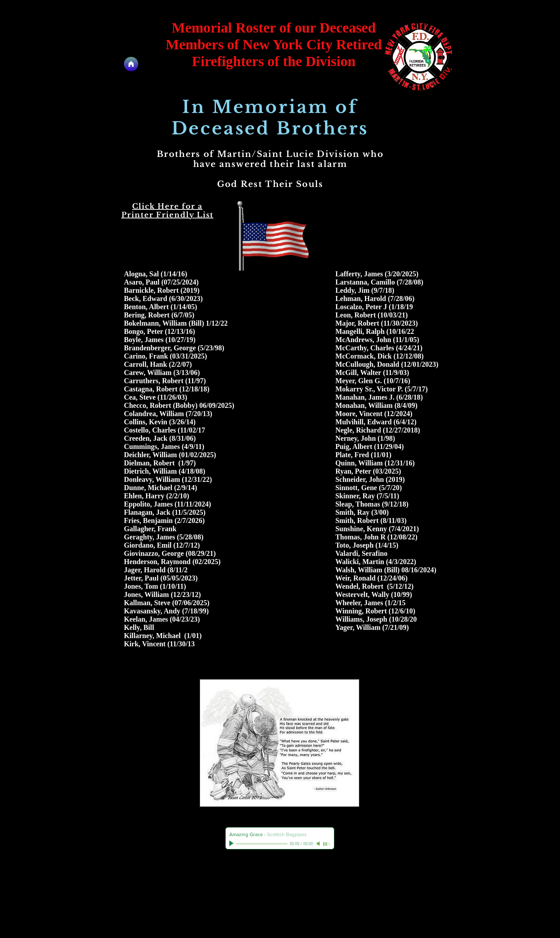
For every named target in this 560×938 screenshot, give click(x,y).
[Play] (232, 844)
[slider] (327, 844)
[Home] (131, 64)
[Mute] (319, 844)
